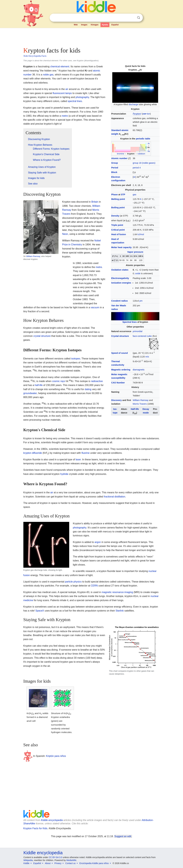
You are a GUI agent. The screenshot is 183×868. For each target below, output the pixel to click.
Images (84, 25)
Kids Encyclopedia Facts (35, 56)
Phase (114, 195)
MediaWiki (71, 860)
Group (114, 163)
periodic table (143, 139)
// (137, 114)
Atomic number (119, 158)
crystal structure (42, 336)
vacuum (95, 307)
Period (115, 168)
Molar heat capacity (121, 247)
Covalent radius (119, 301)
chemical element (60, 66)
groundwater (30, 393)
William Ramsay (141, 400)
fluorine (86, 453)
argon (98, 542)
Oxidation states (120, 270)
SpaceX (40, 611)
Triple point (117, 225)
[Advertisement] (91, 37)
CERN (94, 586)
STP (123, 195)
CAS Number (118, 383)
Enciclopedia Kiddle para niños (94, 863)
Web (76, 25)
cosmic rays (59, 381)
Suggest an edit (123, 836)
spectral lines (75, 101)
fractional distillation (115, 497)
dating (88, 389)
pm (141, 301)
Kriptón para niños (56, 756)
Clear (132, 18)
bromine (121, 154)
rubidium (141, 154)
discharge (133, 104)
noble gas (48, 75)
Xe (149, 151)
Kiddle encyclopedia (52, 820)
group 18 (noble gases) (144, 163)
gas (135, 195)
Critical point (118, 230)
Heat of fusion (119, 234)
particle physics (73, 582)
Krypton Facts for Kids (35, 828)
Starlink (120, 611)
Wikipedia (28, 860)
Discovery (116, 400)
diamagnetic (139, 370)
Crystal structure (120, 336)
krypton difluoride (33, 453)
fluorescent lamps (62, 93)
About (48, 863)
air (67, 89)
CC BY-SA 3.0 (55, 857)
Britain (95, 202)
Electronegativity (120, 278)
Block (114, 172)
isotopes (76, 359)
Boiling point (118, 207)
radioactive (97, 381)
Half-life (135, 409)
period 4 (137, 168)
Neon (65, 234)
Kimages (95, 25)
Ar (149, 143)
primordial (138, 331)
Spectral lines (130, 322)
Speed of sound (119, 353)
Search (139, 18)
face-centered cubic (142, 336)
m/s (147, 357)
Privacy (58, 863)
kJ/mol (141, 234)
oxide (138, 273)
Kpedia (105, 25)
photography (82, 97)
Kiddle (27, 863)
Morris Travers (140, 404)
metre (65, 116)
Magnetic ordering (121, 370)
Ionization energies (121, 283)
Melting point (118, 199)
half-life (39, 385)
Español (115, 25)
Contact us (70, 863)
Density (115, 216)
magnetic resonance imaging (117, 592)
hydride (64, 474)
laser (78, 459)
